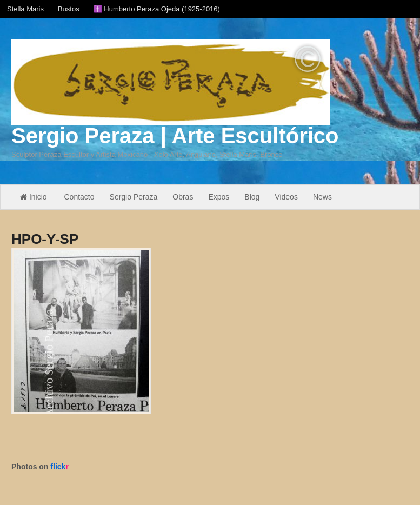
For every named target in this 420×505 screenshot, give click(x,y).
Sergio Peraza (134, 197)
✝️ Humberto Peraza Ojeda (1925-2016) (157, 9)
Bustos (69, 9)
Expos (219, 197)
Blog (252, 197)
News (322, 197)
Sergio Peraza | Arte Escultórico (175, 136)
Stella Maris (25, 9)
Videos (286, 197)
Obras (183, 197)
